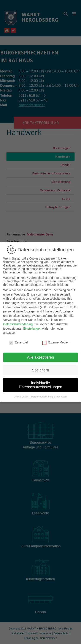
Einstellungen (32, 329)
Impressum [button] (62, 397)
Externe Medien (56, 342)
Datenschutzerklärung (18, 324)
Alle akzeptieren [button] (40, 357)
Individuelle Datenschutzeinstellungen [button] (40, 385)
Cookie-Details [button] (21, 397)
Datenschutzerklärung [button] (43, 397)
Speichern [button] (40, 370)
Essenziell (18, 342)
